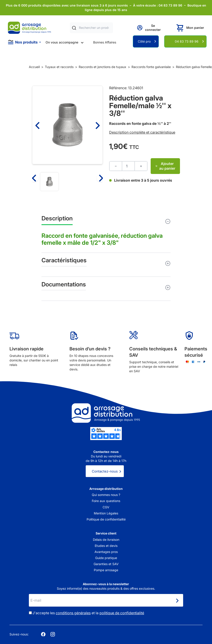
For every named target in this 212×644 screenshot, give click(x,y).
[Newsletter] (177, 601)
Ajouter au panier (165, 166)
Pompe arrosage (106, 570)
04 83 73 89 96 (187, 41)
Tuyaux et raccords (59, 67)
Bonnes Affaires (105, 42)
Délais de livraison (106, 540)
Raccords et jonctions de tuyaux (103, 67)
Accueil (34, 67)
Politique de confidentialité (106, 519)
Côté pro (144, 41)
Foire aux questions (106, 501)
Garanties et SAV (106, 564)
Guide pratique (106, 558)
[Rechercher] (74, 28)
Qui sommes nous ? (106, 495)
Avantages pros (106, 552)
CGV (106, 507)
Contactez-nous (105, 471)
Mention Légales (106, 513)
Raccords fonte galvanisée (151, 67)
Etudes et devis (106, 546)
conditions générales (73, 613)
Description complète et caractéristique (142, 132)
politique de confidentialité (122, 613)
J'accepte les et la (88, 613)
